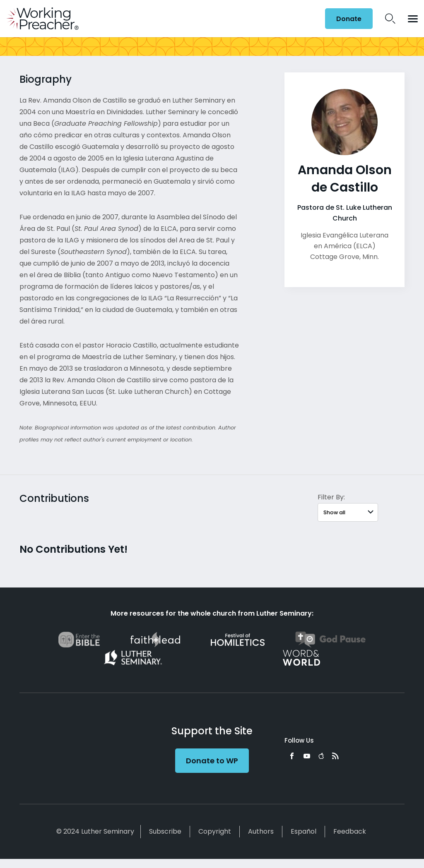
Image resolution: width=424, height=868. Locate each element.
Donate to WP (212, 761)
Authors (261, 831)
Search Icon (390, 19)
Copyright (215, 831)
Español (304, 831)
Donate (349, 19)
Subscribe (165, 831)
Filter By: (331, 497)
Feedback (350, 831)
